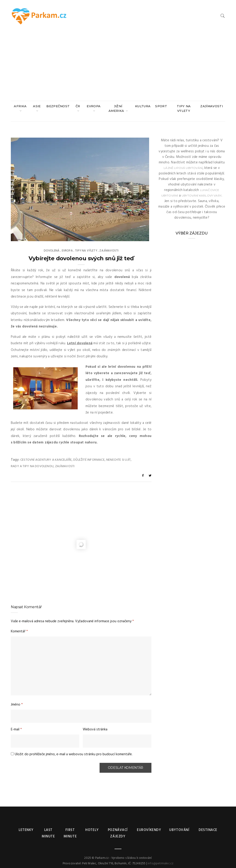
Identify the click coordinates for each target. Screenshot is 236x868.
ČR (78, 106)
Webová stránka (95, 725)
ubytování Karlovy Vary (202, 191)
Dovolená (52, 246)
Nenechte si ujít (118, 455)
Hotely (92, 825)
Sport (161, 106)
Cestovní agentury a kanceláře (46, 455)
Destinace (207, 825)
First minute (70, 829)
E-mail (16, 725)
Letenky (26, 825)
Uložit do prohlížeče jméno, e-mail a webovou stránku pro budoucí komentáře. (74, 750)
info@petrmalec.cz (161, 859)
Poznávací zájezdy (118, 829)
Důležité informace (89, 455)
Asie (37, 106)
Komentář (19, 627)
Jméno (17, 700)
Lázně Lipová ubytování (183, 163)
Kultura (143, 106)
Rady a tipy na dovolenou (32, 462)
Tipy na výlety (184, 108)
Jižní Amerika (117, 108)
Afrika (20, 106)
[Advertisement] (118, 66)
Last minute (48, 829)
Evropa (94, 106)
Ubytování (179, 825)
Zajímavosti (212, 106)
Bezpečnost (58, 106)
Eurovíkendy (149, 825)
